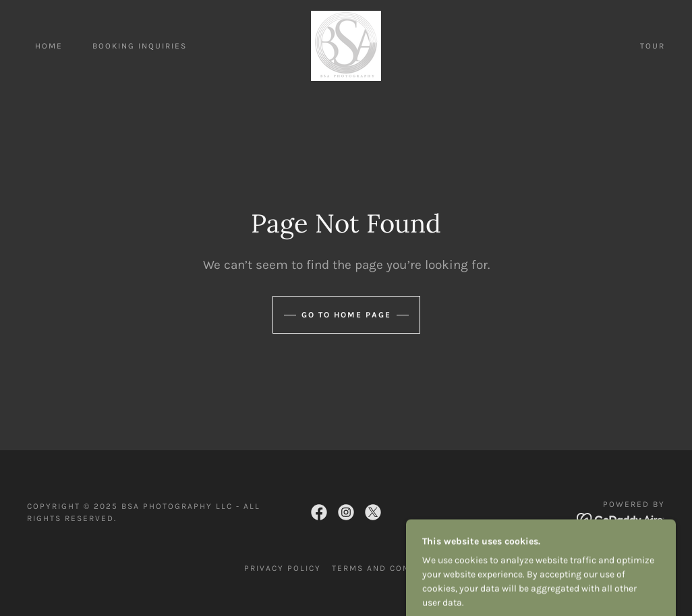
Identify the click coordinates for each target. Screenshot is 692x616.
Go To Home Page (346, 315)
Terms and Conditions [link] (390, 568)
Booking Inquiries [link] (140, 46)
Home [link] (49, 46)
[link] (346, 45)
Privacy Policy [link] (283, 568)
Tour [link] (653, 46)
